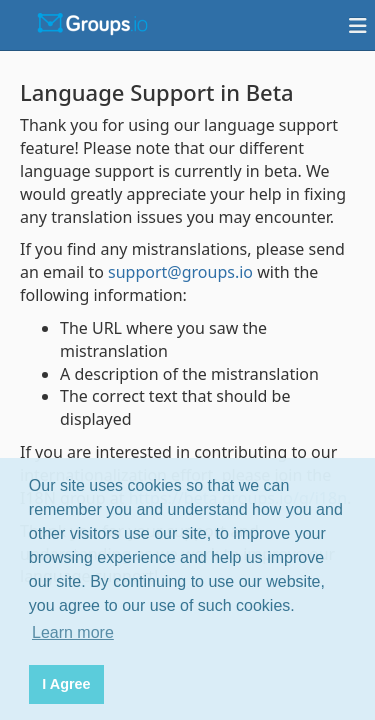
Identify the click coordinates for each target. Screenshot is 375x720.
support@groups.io (180, 272)
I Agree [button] (66, 684)
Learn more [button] (73, 632)
